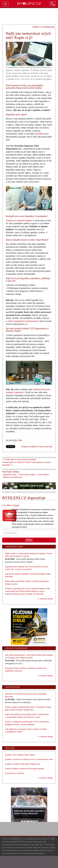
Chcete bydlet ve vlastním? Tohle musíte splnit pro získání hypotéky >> (26, 464)
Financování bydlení (27, 475)
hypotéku (39, 134)
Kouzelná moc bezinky (15, 773)
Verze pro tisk (45, 446)
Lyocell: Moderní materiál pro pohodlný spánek (25, 769)
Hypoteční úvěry (10, 475)
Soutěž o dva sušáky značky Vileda (20, 755)
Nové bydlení (43, 475)
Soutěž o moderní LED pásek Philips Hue (22, 764)
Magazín (10, 748)
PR (20, 440)
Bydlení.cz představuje (12, 477)
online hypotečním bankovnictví (23, 321)
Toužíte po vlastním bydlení (19, 220)
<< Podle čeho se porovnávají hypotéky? (19, 459)
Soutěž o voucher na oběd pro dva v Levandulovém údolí (29, 759)
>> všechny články (45, 599)
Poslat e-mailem (29, 446)
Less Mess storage (11, 505)
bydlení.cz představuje (43, 27)
